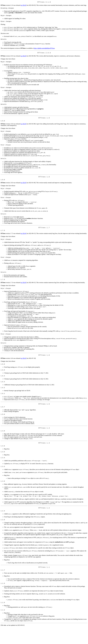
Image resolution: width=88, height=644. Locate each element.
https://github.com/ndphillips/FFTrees (44, 50)
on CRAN (23, 6)
